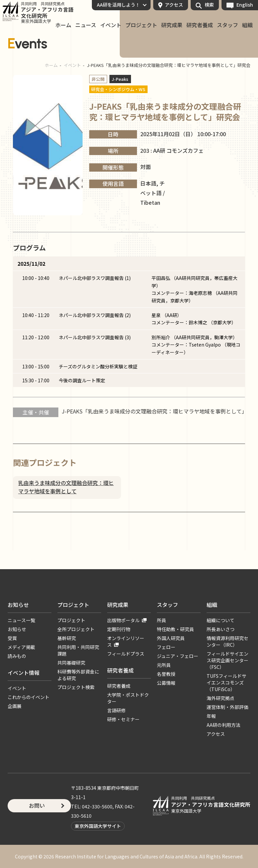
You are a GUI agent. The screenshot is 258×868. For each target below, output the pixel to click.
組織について (221, 620)
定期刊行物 (119, 629)
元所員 (164, 665)
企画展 (15, 706)
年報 (211, 716)
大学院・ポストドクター (128, 698)
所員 (161, 620)
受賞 (12, 638)
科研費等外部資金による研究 (78, 675)
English (245, 5)
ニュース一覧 (21, 620)
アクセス (174, 5)
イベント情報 (24, 673)
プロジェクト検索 (76, 687)
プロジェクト (141, 25)
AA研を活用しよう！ (118, 5)
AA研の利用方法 (224, 725)
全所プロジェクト (76, 629)
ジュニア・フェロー (178, 656)
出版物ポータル (123, 620)
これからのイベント (29, 697)
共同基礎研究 (71, 663)
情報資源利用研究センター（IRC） (227, 641)
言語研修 (116, 710)
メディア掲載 (21, 647)
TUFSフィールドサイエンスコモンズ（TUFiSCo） (226, 682)
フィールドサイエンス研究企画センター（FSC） (227, 660)
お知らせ (18, 605)
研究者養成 (200, 25)
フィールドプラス (126, 654)
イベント (111, 25)
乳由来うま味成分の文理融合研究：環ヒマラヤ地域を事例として (66, 487)
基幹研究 (67, 638)
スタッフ (227, 25)
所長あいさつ (221, 629)
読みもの (17, 656)
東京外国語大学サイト (98, 826)
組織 (247, 25)
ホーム (63, 25)
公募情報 (166, 683)
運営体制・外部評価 (227, 707)
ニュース (86, 25)
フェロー (166, 647)
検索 (209, 5)
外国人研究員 (171, 638)
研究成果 (172, 25)
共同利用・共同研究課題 (78, 650)
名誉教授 (166, 674)
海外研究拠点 (221, 698)
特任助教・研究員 (175, 629)
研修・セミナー (123, 719)
